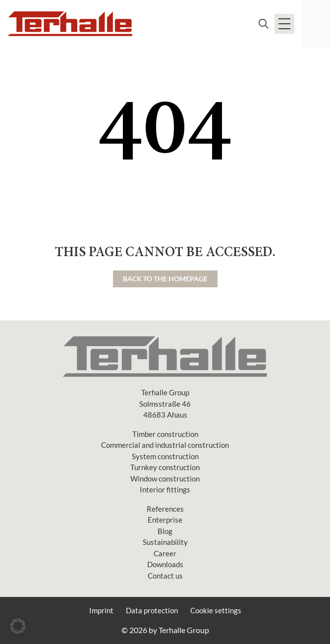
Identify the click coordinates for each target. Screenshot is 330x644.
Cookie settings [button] (216, 610)
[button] (18, 626)
